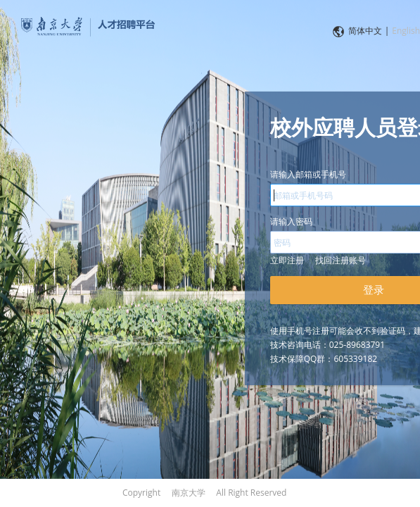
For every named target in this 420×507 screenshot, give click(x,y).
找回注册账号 (341, 260)
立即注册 (287, 260)
